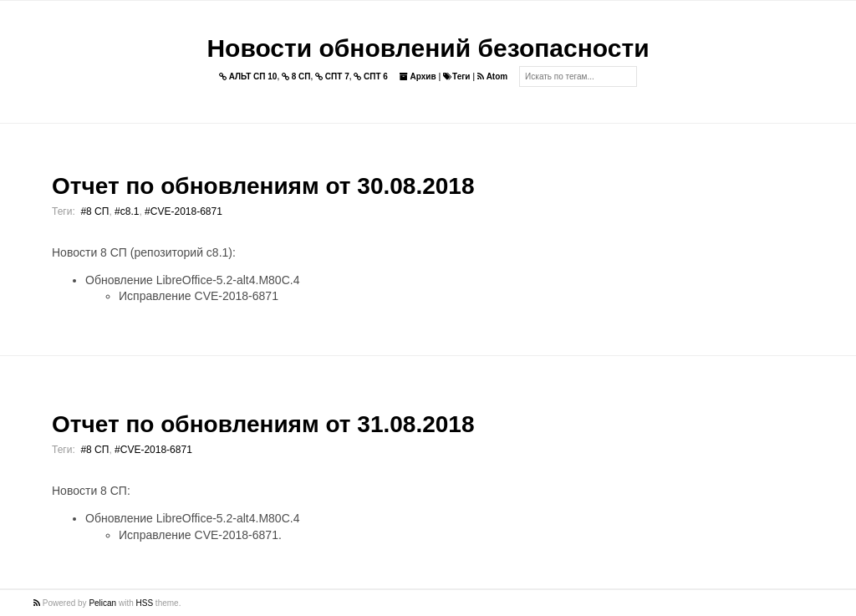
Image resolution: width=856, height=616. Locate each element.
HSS (145, 603)
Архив (418, 76)
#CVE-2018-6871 (183, 211)
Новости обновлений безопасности (428, 48)
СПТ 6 (371, 76)
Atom (492, 76)
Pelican (102, 603)
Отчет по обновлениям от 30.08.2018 (263, 186)
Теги (456, 76)
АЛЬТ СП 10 (248, 76)
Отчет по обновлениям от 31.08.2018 (263, 424)
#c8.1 (127, 211)
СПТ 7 (332, 76)
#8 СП (94, 211)
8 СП (296, 76)
